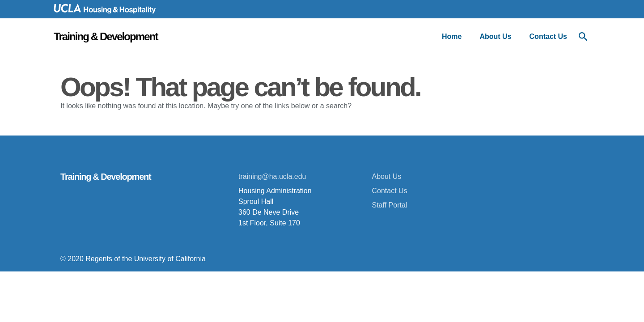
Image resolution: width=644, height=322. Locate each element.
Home (452, 36)
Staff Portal (390, 205)
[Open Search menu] (583, 37)
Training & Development (106, 36)
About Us (495, 36)
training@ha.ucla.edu (272, 176)
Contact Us (548, 36)
